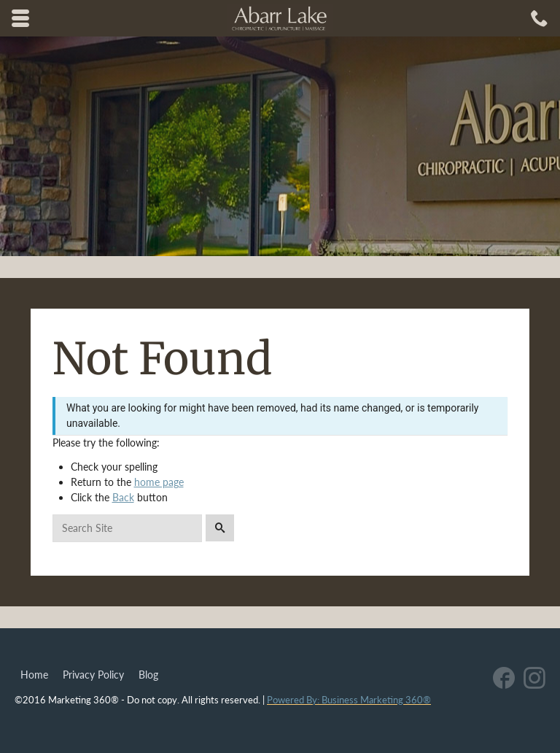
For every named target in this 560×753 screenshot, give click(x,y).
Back (123, 497)
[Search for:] (127, 528)
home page (159, 482)
